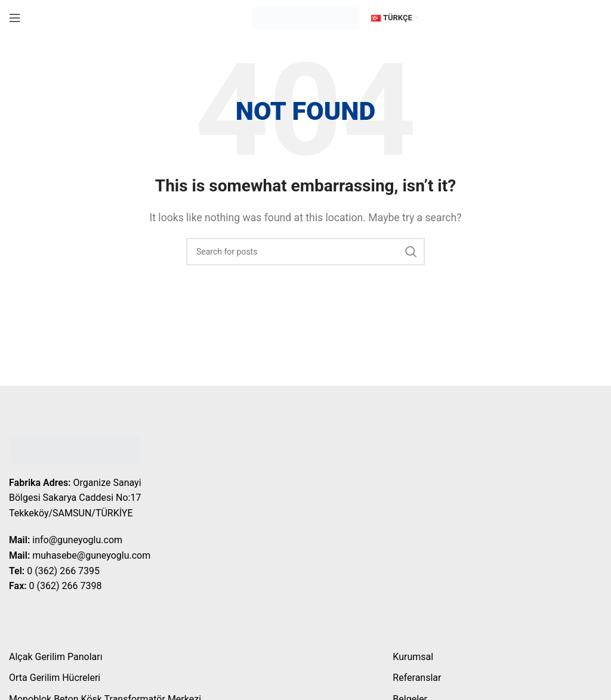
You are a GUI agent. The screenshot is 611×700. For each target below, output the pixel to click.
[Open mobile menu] (15, 18)
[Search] (305, 252)
